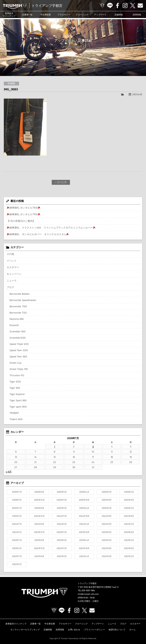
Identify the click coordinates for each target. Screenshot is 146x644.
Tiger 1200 (15, 382)
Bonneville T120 (18, 313)
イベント (12, 261)
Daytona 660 (17, 319)
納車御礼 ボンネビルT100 (24, 208)
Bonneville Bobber (20, 294)
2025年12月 (39, 500)
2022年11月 (62, 548)
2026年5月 (62, 492)
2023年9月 (107, 532)
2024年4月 (84, 524)
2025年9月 (107, 500)
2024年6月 (39, 524)
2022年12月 (39, 548)
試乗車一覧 (27, 15)
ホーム (132, 630)
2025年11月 (62, 500)
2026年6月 (39, 492)
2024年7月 (17, 524)
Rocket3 (14, 325)
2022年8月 (129, 548)
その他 (10, 254)
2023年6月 (39, 540)
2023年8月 (129, 532)
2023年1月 (17, 548)
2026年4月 (84, 492)
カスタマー (13, 267)
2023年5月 (62, 540)
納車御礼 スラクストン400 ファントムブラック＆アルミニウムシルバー (51, 228)
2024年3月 (107, 524)
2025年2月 (129, 508)
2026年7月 (17, 492)
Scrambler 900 (18, 331)
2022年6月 (39, 556)
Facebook (117, 6)
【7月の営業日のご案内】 (21, 221)
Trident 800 (16, 419)
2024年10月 (84, 516)
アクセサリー (64, 15)
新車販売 (9, 15)
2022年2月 (129, 556)
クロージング (82, 15)
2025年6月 (39, 508)
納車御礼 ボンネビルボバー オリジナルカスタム (38, 234)
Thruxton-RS (17, 375)
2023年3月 (107, 540)
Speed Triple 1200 (19, 344)
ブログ (10, 287)
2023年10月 (84, 532)
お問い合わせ (74, 630)
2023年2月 (129, 540)
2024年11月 (62, 516)
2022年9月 (107, 548)
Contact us (140, 6)
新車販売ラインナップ (16, 624)
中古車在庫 (46, 15)
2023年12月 (39, 532)
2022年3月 (107, 556)
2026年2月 (129, 492)
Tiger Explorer (17, 394)
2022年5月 (62, 556)
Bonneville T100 (18, 306)
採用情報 (137, 15)
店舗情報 (119, 15)
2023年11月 (62, 532)
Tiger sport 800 (18, 407)
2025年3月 (107, 508)
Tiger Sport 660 (18, 400)
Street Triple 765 (19, 369)
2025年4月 (84, 508)
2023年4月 (84, 540)
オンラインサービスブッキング (25, 630)
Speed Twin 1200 (19, 350)
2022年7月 (17, 556)
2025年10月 (84, 500)
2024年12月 (39, 516)
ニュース (12, 281)
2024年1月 (17, 532)
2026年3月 (107, 492)
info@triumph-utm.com (88, 594)
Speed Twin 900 (18, 356)
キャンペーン (14, 274)
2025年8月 (129, 500)
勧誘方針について (117, 630)
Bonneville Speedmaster (23, 300)
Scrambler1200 (18, 338)
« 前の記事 (61, 182)
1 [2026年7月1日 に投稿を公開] (55, 446)
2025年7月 (17, 508)
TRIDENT (14, 413)
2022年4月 (84, 556)
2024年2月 (129, 524)
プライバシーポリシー (94, 630)
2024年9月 (107, 516)
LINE (110, 6)
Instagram (125, 6)
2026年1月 (17, 500)
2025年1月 (17, 516)
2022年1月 (17, 564)
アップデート (100, 15)
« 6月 (9, 472)
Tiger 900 (15, 388)
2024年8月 (129, 516)
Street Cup (15, 363)
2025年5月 (62, 508)
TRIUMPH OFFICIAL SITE (102, 6)
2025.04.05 (137, 94)
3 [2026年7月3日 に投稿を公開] (93, 446)
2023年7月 (17, 540)
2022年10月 (84, 548)
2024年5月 (62, 524)
